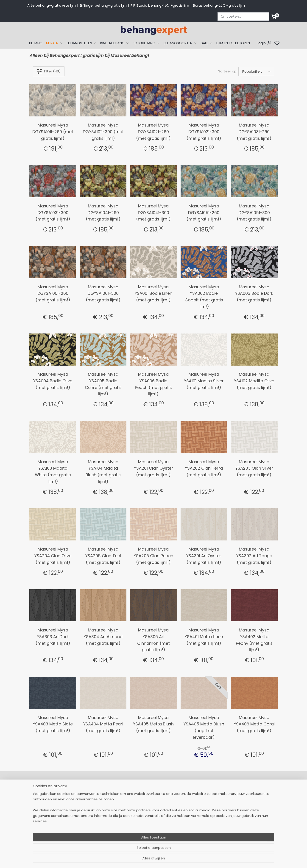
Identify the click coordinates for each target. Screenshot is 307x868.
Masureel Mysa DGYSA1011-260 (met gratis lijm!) (53, 132)
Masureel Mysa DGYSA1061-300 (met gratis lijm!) (103, 293)
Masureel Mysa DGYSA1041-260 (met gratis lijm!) (103, 213)
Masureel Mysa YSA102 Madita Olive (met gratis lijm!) (254, 381)
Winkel (135, 823)
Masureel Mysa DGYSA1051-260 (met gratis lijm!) (204, 213)
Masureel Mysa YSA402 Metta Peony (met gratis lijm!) (254, 640)
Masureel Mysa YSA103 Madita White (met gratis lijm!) (53, 472)
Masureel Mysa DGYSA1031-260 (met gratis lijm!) (254, 132)
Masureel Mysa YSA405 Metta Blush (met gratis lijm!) (153, 724)
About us (238, 793)
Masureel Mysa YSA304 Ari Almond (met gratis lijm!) (103, 637)
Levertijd (137, 803)
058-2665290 (108, 793)
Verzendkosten (142, 813)
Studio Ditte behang (197, 808)
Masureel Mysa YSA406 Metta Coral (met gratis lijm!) (254, 724)
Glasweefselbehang (197, 828)
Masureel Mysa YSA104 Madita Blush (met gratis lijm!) (103, 472)
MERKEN (55, 43)
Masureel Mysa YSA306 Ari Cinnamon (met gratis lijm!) (153, 640)
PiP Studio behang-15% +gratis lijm (160, 5)
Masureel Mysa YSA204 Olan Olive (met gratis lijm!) (53, 556)
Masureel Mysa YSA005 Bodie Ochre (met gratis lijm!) (103, 384)
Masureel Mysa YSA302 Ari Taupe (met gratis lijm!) (254, 556)
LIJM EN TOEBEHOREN (233, 43)
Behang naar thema (198, 793)
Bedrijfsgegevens (94, 834)
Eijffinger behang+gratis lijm (103, 5)
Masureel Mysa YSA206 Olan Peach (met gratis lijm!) (153, 556)
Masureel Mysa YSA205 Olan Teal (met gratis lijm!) (103, 556)
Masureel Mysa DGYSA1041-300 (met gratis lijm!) (153, 213)
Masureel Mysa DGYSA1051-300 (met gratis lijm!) (254, 213)
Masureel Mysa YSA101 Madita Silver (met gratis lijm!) (204, 381)
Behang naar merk (196, 813)
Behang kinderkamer (198, 818)
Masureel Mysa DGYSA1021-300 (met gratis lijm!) (204, 132)
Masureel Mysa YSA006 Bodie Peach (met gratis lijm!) (153, 384)
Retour (136, 798)
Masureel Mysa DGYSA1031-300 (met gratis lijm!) (53, 213)
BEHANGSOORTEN (180, 43)
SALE (207, 43)
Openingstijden (92, 828)
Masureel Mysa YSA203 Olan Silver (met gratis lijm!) (254, 468)
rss (197, 860)
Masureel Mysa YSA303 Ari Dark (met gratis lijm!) (53, 637)
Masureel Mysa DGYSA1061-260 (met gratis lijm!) (53, 293)
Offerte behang (143, 818)
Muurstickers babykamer (201, 823)
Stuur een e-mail (94, 823)
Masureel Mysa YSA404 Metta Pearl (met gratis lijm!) (103, 724)
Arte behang (191, 798)
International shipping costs (254, 803)
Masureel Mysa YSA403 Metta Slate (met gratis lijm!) (53, 724)
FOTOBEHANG (146, 43)
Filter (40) (49, 71)
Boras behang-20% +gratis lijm (219, 5)
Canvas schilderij (195, 839)
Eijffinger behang (195, 803)
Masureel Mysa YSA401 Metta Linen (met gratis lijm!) (204, 637)
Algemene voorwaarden (150, 834)
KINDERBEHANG (115, 43)
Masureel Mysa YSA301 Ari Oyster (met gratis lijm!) (204, 556)
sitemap (187, 860)
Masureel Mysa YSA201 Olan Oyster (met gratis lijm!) (153, 468)
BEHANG (36, 43)
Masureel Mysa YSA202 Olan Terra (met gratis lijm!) (204, 468)
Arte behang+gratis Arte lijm (52, 5)
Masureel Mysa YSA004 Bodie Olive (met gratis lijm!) (53, 381)
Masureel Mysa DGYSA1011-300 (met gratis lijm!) (103, 132)
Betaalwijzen (140, 808)
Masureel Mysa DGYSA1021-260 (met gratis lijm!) (153, 132)
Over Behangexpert (146, 828)
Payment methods (247, 798)
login (265, 43)
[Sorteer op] (256, 71)
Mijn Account (141, 793)
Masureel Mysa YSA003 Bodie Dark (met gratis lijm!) (254, 293)
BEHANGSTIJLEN (82, 43)
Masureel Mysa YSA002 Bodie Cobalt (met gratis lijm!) (204, 297)
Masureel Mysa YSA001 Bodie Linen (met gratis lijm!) (153, 293)
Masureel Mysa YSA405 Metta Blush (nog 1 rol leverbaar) (204, 727)
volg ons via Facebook (256, 813)
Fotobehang (191, 834)
